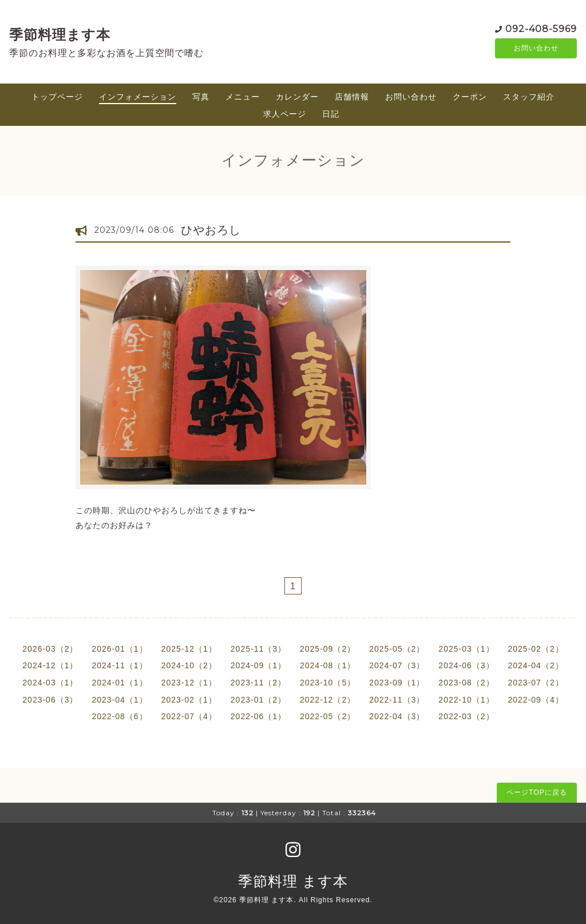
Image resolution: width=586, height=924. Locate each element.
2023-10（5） (328, 683)
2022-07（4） (189, 716)
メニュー (243, 97)
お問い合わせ (536, 49)
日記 (331, 114)
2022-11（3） (397, 700)
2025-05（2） (397, 649)
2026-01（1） (119, 649)
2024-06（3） (466, 665)
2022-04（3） (397, 716)
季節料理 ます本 (293, 881)
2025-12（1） (189, 649)
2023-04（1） (119, 700)
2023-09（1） (397, 683)
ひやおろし (211, 230)
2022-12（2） (328, 700)
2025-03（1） (466, 649)
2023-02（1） (189, 700)
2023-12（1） (189, 683)
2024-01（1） (119, 683)
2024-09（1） (258, 665)
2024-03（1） (50, 683)
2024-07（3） (397, 665)
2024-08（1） (328, 665)
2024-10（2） (189, 665)
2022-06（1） (258, 716)
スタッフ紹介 (529, 97)
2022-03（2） (466, 716)
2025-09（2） (328, 649)
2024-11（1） (119, 665)
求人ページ (285, 114)
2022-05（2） (328, 716)
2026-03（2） (50, 649)
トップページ (57, 97)
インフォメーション (138, 97)
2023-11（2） (258, 683)
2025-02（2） (536, 649)
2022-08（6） (119, 716)
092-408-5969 (541, 28)
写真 (201, 97)
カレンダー (297, 97)
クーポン (470, 97)
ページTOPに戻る (536, 792)
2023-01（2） (258, 700)
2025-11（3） (258, 649)
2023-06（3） (50, 700)
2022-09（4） (536, 700)
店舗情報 (352, 97)
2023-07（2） (536, 683)
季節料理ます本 (60, 35)
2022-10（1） (466, 700)
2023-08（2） (466, 683)
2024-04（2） (536, 665)
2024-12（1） (50, 665)
